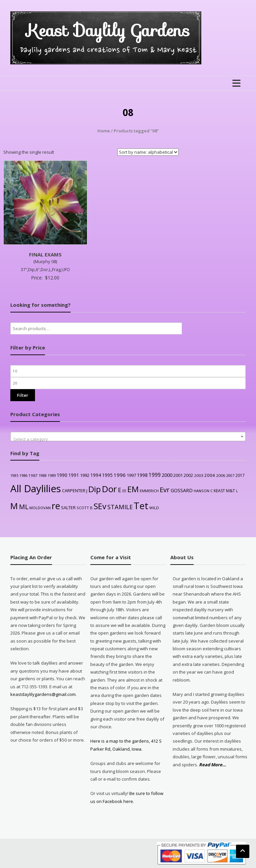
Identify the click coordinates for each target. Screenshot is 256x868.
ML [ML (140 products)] (24, 507)
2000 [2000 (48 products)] (167, 475)
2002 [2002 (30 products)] (188, 475)
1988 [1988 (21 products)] (43, 475)
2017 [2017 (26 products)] (240, 475)
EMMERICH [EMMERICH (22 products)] (149, 491)
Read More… (212, 765)
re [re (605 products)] (56, 506)
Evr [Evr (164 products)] (165, 490)
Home (104, 131)
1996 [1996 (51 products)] (120, 475)
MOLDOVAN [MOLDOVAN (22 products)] (40, 508)
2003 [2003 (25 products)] (199, 475)
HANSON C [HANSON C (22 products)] (203, 491)
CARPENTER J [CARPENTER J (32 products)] (75, 491)
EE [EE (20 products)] (124, 491)
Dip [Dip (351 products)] (94, 489)
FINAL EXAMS (45, 254)
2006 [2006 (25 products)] (221, 475)
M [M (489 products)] (14, 506)
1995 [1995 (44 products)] (107, 475)
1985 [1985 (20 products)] (14, 476)
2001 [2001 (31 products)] (178, 475)
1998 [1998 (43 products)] (142, 475)
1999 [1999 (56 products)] (155, 475)
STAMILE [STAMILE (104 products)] (120, 507)
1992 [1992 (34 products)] (85, 475)
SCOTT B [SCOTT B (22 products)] (85, 508)
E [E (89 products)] (120, 490)
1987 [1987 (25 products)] (33, 475)
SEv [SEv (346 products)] (100, 506)
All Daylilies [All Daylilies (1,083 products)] (36, 489)
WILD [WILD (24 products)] (154, 508)
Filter (23, 395)
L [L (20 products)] (237, 491)
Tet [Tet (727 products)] (141, 506)
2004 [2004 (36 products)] (210, 475)
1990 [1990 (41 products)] (62, 475)
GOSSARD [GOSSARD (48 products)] (182, 490)
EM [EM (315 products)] (133, 489)
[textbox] (128, 439)
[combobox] (128, 437)
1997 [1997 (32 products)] (131, 475)
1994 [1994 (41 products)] (96, 475)
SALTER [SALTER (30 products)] (68, 508)
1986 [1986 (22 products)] (23, 475)
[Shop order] (148, 152)
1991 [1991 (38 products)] (74, 475)
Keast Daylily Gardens (108, 31)
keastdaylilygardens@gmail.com (43, 694)
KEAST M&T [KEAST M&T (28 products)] (224, 491)
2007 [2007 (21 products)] (230, 475)
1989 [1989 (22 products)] (52, 475)
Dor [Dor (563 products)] (109, 489)
